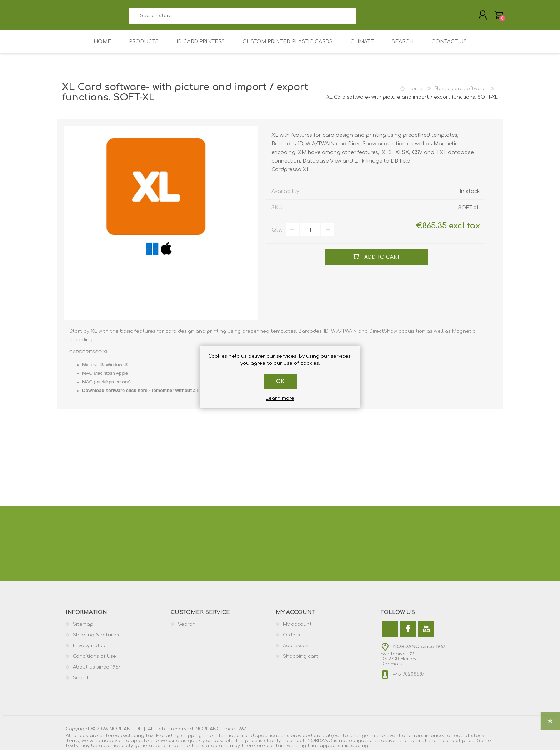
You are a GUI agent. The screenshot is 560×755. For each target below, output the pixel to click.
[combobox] (242, 18)
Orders (291, 640)
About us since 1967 (97, 672)
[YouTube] (426, 634)
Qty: (277, 235)
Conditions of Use (94, 661)
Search (364, 18)
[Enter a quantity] (310, 235)
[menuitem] (118, 629)
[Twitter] (390, 634)
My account (297, 629)
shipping (191, 741)
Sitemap (83, 629)
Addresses (296, 651)
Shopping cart (495, 18)
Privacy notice (90, 651)
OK (280, 381)
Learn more (280, 398)
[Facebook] (408, 634)
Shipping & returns (96, 640)
